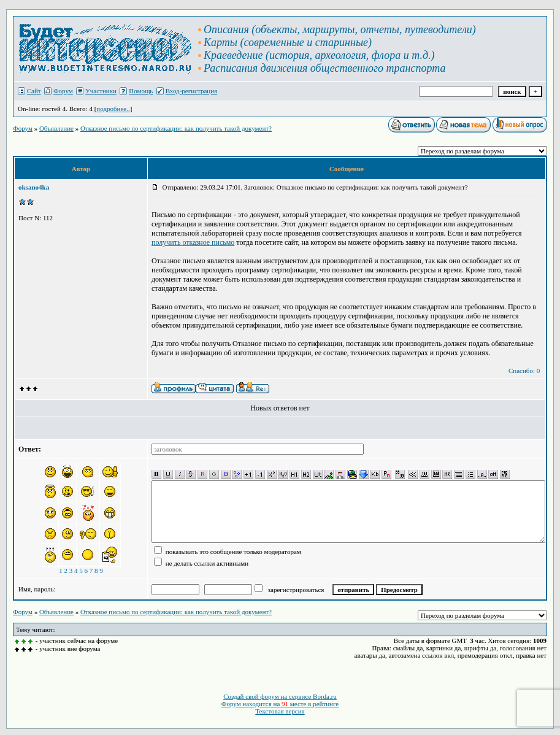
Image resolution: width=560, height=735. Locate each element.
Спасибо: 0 (524, 371)
